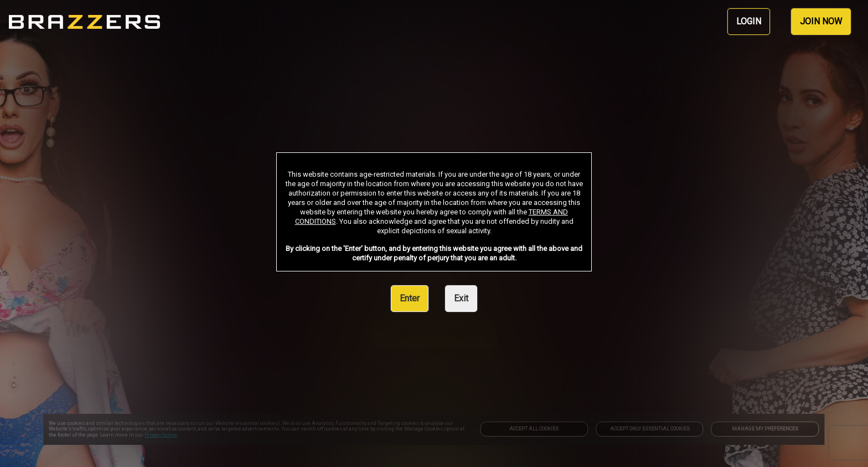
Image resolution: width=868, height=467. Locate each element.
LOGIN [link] (749, 21)
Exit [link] (461, 298)
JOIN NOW (821, 21)
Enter (410, 298)
